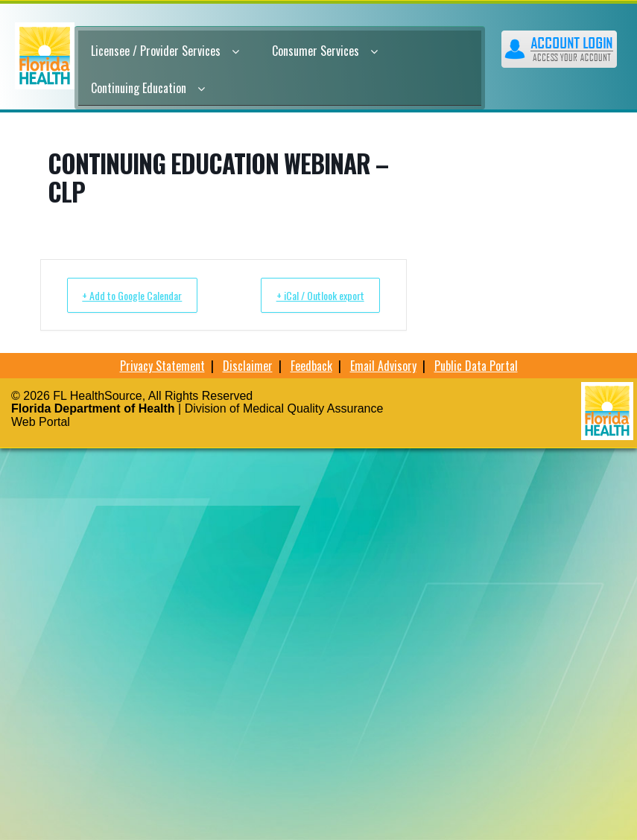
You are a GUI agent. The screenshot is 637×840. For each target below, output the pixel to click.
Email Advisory (383, 366)
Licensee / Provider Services (165, 51)
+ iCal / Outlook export (310, 295)
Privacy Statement (162, 366)
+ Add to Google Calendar (143, 295)
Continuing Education (148, 88)
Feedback (311, 366)
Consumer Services (325, 51)
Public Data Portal (476, 366)
